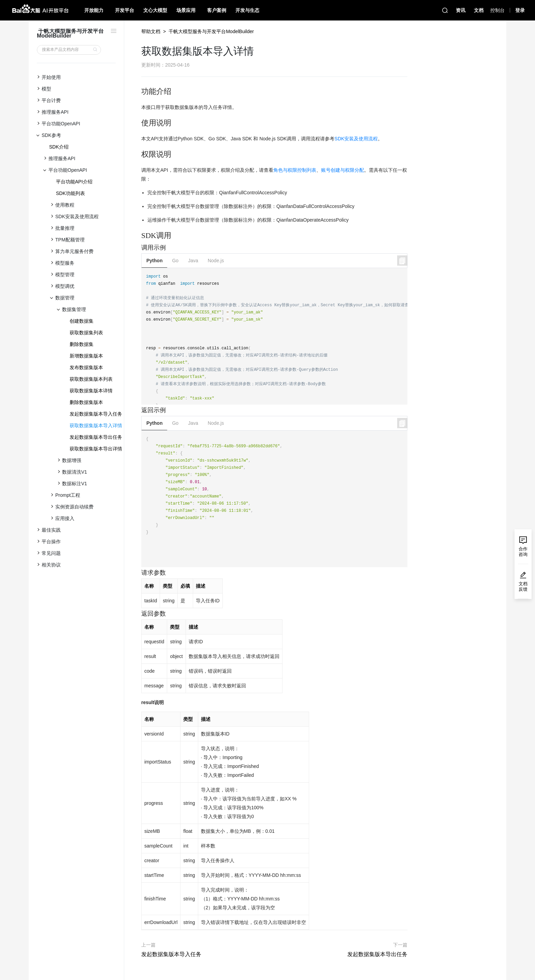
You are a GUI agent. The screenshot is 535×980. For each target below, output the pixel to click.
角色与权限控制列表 (295, 170)
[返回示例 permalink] (138, 410)
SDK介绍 (59, 147)
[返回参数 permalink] (138, 614)
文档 (479, 10)
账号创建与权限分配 (343, 170)
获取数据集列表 (86, 333)
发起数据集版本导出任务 (96, 437)
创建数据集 (82, 321)
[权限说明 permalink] (138, 154)
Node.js (216, 261)
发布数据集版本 (86, 367)
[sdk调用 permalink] (138, 236)
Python (154, 261)
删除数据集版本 (86, 402)
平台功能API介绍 (74, 182)
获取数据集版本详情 (91, 391)
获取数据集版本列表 (91, 379)
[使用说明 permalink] (138, 123)
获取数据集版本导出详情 (96, 449)
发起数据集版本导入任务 (96, 414)
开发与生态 (247, 10)
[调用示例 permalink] (138, 248)
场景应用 (186, 10)
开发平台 (125, 10)
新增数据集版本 (86, 356)
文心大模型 (155, 10)
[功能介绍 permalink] (138, 92)
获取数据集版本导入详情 (96, 425)
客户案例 (217, 10)
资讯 (461, 10)
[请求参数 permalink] (138, 573)
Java (193, 261)
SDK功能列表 (70, 193)
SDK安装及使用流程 (356, 139)
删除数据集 (82, 344)
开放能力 (94, 10)
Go (175, 261)
